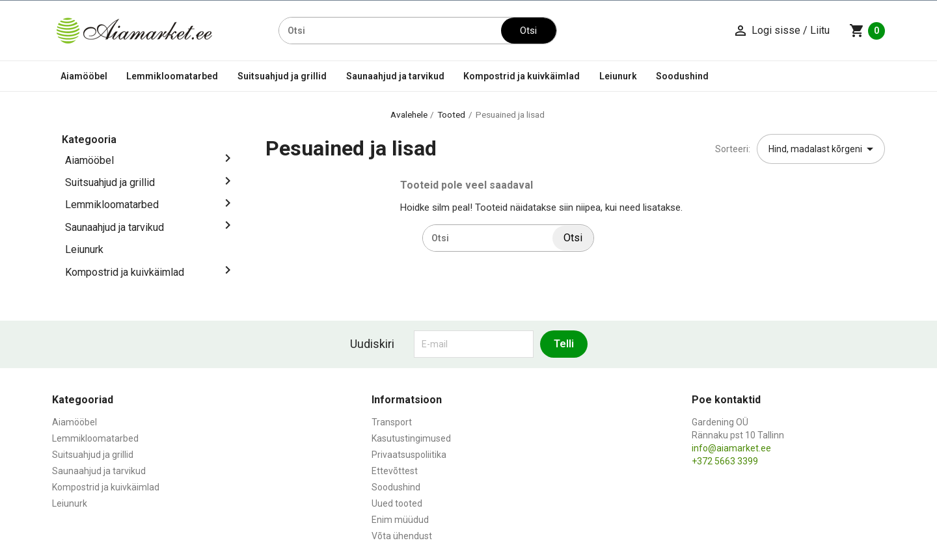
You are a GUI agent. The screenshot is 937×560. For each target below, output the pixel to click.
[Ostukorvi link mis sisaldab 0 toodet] (867, 31)
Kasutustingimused (411, 438)
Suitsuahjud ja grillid (282, 76)
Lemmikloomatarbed (172, 76)
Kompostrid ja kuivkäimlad (522, 76)
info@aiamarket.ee (731, 448)
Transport (392, 422)
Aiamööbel (84, 76)
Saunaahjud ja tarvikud (395, 76)
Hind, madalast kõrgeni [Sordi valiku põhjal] (823, 149)
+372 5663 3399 (725, 461)
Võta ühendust (402, 536)
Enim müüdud (400, 520)
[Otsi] (390, 31)
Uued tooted (397, 503)
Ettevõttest (395, 471)
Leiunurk (618, 76)
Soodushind (682, 76)
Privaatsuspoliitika (409, 455)
